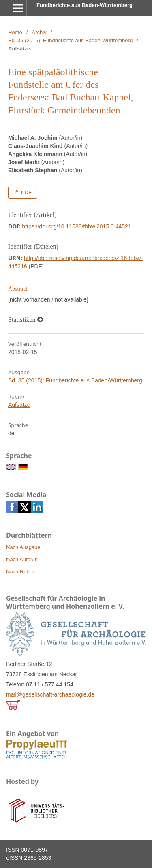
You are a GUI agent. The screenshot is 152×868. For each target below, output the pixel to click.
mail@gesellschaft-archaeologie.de (50, 694)
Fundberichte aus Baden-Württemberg (85, 5)
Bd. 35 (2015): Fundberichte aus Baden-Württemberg (70, 40)
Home (15, 32)
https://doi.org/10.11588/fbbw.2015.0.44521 (76, 226)
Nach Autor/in (22, 559)
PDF (26, 192)
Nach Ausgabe (23, 547)
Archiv (39, 32)
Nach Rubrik (21, 572)
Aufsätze (19, 405)
